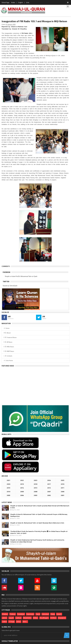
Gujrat (38, 614)
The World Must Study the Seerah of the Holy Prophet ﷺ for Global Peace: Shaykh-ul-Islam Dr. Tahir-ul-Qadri (39, 532)
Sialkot (4, 622)
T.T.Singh (12, 622)
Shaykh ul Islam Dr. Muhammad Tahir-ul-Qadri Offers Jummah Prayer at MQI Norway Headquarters (39, 515)
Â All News (8, 342)
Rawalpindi (62, 618)
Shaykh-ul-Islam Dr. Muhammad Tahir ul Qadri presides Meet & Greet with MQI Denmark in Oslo (40, 507)
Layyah (11, 618)
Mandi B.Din (27, 618)
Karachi (59, 614)
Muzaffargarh (44, 618)
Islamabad (45, 614)
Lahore (5, 618)
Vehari (19, 622)
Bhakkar (5, 614)
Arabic (13, 2)
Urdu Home (8, 360)
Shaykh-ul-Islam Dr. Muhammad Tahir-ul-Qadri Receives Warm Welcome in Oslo (37, 523)
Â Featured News (10, 337)
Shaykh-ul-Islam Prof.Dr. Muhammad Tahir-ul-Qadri (21, 276)
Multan (35, 618)
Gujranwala (30, 614)
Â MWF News (9, 351)
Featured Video (8, 366)
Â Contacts (8, 356)
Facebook (6, 272)
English (21, 2)
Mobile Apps (6, 434)
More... (25, 622)
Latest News (7, 502)
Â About (7, 333)
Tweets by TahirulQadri (10, 286)
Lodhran (18, 618)
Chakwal (13, 614)
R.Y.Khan (53, 618)
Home (6, 328)
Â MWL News (9, 347)
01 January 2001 (11, 24)
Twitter (6, 281)
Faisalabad (21, 614)
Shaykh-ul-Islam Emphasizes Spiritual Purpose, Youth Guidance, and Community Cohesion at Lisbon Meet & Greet (37, 541)
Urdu (28, 2)
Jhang (53, 614)
